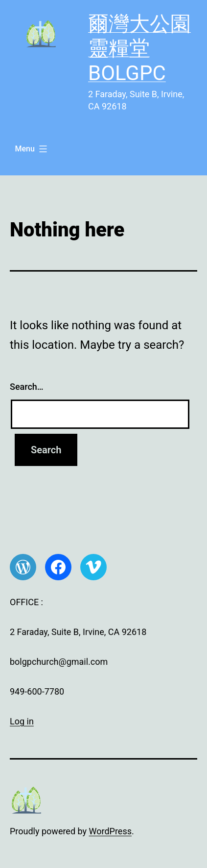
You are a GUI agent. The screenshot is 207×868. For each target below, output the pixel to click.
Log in (22, 721)
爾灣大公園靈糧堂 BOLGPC (139, 48)
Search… (27, 387)
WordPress (110, 831)
